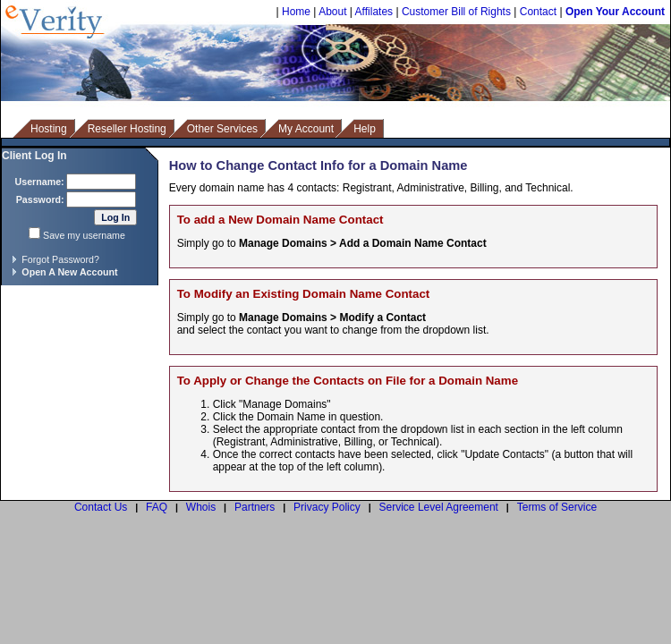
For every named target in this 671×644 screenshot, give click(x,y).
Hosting (49, 129)
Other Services (222, 129)
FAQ (157, 507)
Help (365, 129)
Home (296, 12)
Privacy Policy (327, 507)
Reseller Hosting (127, 129)
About (332, 12)
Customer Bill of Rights (456, 12)
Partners (255, 507)
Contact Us (101, 507)
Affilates (374, 12)
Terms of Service (557, 507)
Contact (538, 12)
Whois (201, 507)
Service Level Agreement (439, 507)
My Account (306, 129)
